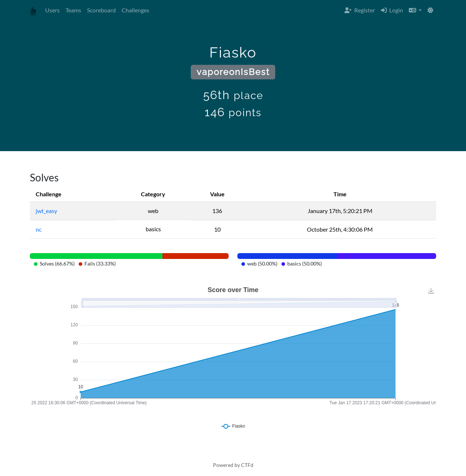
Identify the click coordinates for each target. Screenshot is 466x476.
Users (52, 10)
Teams (73, 10)
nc (39, 229)
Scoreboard (101, 10)
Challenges (135, 10)
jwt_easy (46, 211)
